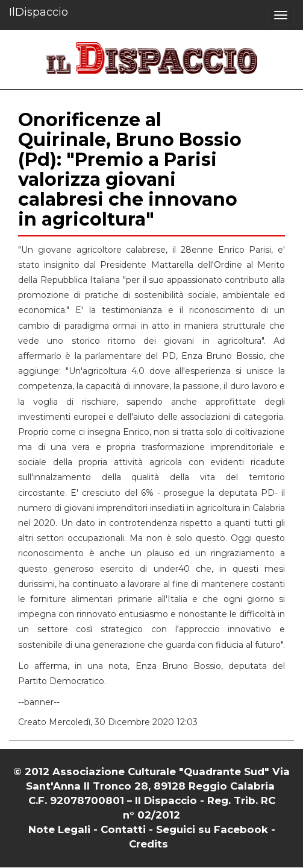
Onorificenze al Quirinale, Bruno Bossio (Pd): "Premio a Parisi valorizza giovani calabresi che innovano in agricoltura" (130, 169)
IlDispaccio (39, 12)
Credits (148, 844)
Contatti (123, 829)
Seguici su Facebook (212, 829)
